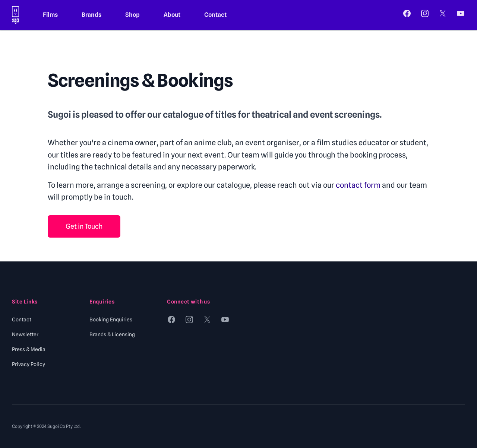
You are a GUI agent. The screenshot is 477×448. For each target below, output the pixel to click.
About (172, 15)
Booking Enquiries (111, 320)
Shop (132, 15)
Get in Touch (84, 226)
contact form (358, 185)
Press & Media (29, 349)
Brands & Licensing (112, 334)
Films (50, 15)
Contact (215, 15)
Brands (91, 15)
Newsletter (25, 334)
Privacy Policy (29, 364)
